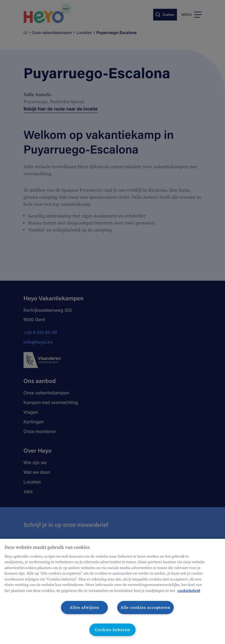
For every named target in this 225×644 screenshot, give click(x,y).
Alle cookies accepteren (145, 607)
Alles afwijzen (85, 607)
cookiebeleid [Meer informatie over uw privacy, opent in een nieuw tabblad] (189, 591)
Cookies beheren (112, 630)
